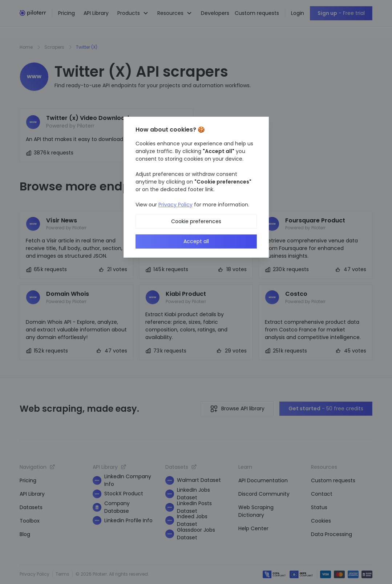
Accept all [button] (196, 241)
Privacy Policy (175, 205)
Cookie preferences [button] (196, 221)
